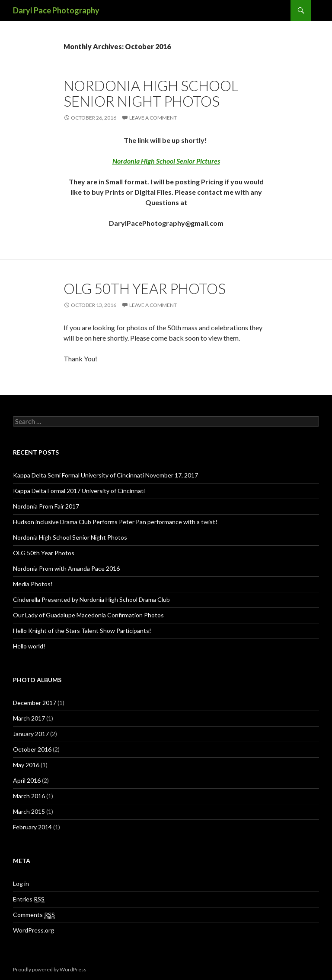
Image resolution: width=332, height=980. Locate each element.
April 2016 (27, 780)
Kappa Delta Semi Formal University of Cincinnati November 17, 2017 (105, 475)
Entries (29, 899)
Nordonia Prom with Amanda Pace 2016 (66, 568)
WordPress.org (34, 930)
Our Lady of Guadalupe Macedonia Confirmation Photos (88, 615)
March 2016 (29, 796)
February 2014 (32, 827)
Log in (21, 884)
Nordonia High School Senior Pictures (166, 161)
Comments (34, 915)
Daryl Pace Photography (56, 10)
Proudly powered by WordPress (50, 969)
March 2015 (29, 811)
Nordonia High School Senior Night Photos (151, 93)
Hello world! (29, 646)
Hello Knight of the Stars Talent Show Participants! (82, 631)
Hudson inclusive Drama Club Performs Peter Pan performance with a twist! (115, 522)
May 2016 (26, 765)
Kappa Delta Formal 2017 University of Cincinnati (79, 491)
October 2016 (32, 749)
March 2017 (29, 718)
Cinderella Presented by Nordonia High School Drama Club (91, 599)
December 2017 (35, 703)
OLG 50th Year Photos (145, 288)
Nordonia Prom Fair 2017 (46, 506)
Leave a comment (153, 118)
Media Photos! (33, 584)
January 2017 (31, 734)
